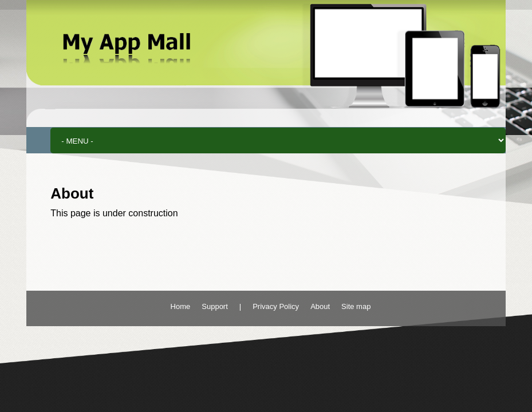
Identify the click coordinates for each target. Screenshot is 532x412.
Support (215, 306)
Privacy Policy (276, 306)
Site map (356, 306)
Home (181, 306)
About (320, 306)
